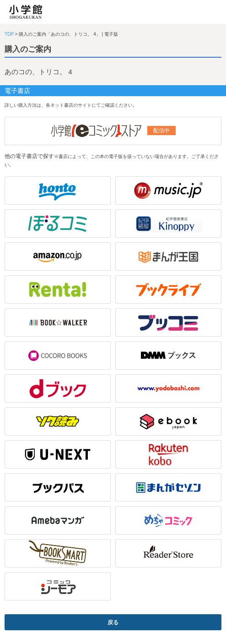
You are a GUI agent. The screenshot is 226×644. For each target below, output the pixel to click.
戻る (113, 622)
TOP (9, 34)
